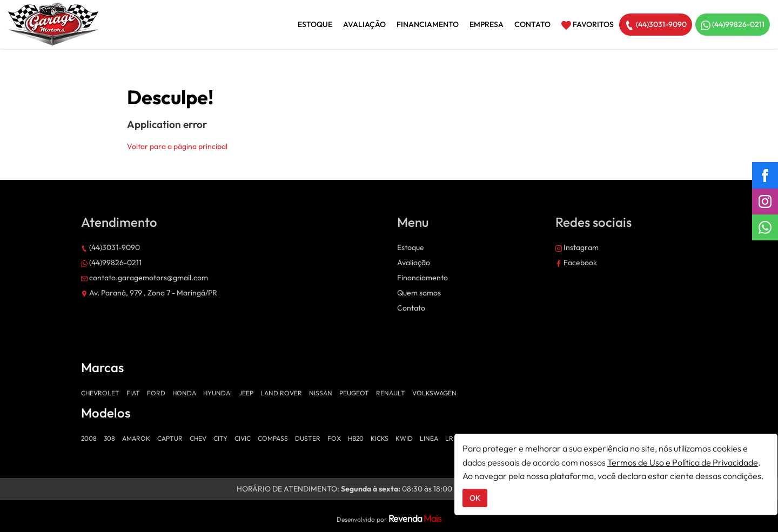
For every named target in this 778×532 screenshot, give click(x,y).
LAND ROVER (281, 393)
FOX (334, 438)
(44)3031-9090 (656, 25)
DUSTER (308, 438)
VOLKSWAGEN (434, 393)
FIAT (133, 393)
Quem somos (419, 293)
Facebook (576, 262)
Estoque (315, 24)
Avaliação (364, 24)
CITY (220, 438)
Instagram (577, 247)
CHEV (198, 438)
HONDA (184, 393)
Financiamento (428, 24)
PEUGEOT (354, 393)
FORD (156, 393)
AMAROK (136, 438)
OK (475, 498)
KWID (404, 438)
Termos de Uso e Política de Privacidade (683, 462)
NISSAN (321, 393)
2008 (89, 438)
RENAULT (391, 393)
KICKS (380, 438)
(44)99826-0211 (733, 25)
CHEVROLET (100, 393)
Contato (532, 24)
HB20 (356, 438)
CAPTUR (170, 438)
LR (449, 438)
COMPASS (273, 438)
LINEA (429, 438)
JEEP (246, 393)
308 (109, 438)
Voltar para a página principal (177, 146)
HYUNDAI (217, 393)
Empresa (487, 24)
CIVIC (243, 438)
